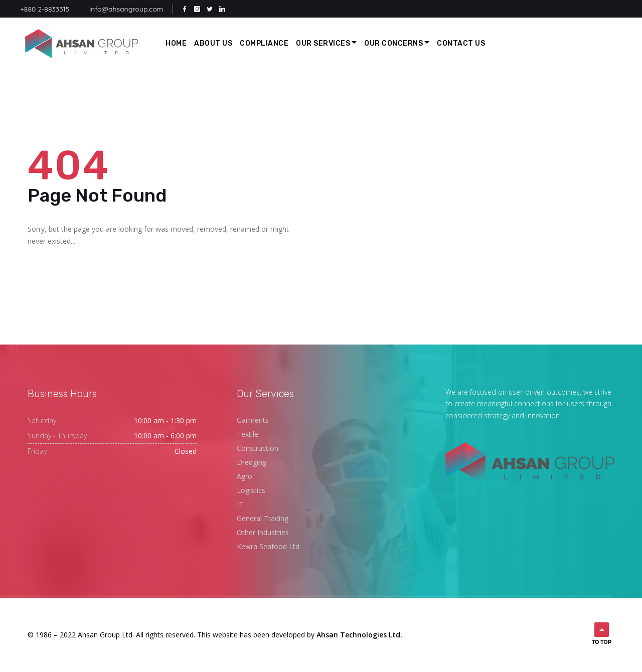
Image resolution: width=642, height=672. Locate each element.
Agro (245, 476)
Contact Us (461, 43)
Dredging (252, 462)
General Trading (263, 518)
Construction (258, 448)
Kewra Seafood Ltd (268, 546)
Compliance (264, 43)
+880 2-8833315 (45, 9)
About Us (213, 43)
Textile (248, 434)
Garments (253, 420)
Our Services (323, 43)
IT (240, 504)
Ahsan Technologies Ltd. (359, 635)
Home (176, 43)
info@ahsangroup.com (126, 9)
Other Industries (263, 532)
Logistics (251, 490)
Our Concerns (393, 43)
